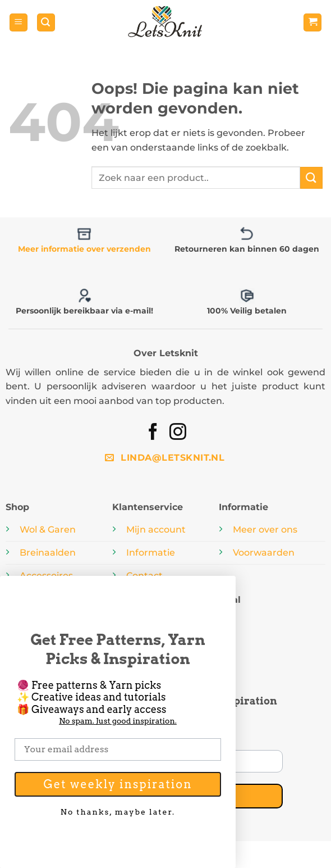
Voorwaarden (264, 553)
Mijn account (156, 530)
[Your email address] (118, 749)
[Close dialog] (223, 588)
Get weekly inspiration (118, 784)
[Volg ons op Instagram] (178, 433)
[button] (19, 23)
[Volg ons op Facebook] (153, 433)
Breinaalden (48, 553)
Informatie (151, 553)
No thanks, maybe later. (118, 811)
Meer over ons (265, 530)
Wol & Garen (48, 530)
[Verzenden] (311, 178)
